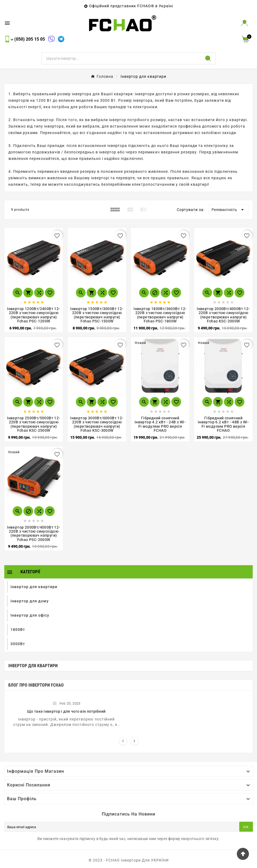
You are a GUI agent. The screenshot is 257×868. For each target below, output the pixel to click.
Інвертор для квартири (33, 666)
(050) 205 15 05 (30, 39)
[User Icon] (244, 23)
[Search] (208, 58)
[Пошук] (122, 58)
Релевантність (229, 210)
